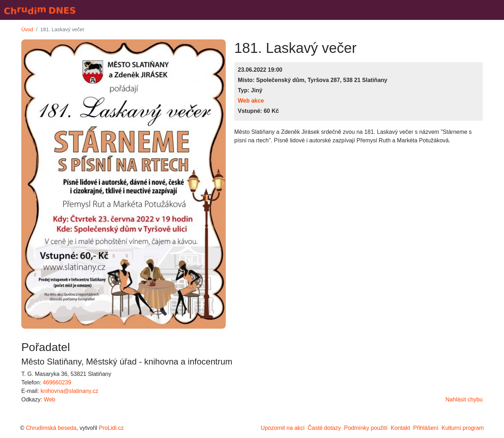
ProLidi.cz (111, 428)
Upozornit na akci (283, 428)
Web (50, 399)
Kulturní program (463, 428)
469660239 (57, 382)
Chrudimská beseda (51, 428)
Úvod (27, 29)
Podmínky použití (366, 428)
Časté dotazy (324, 428)
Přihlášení (426, 428)
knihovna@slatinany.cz (69, 391)
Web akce (251, 101)
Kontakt (400, 428)
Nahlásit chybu (464, 399)
